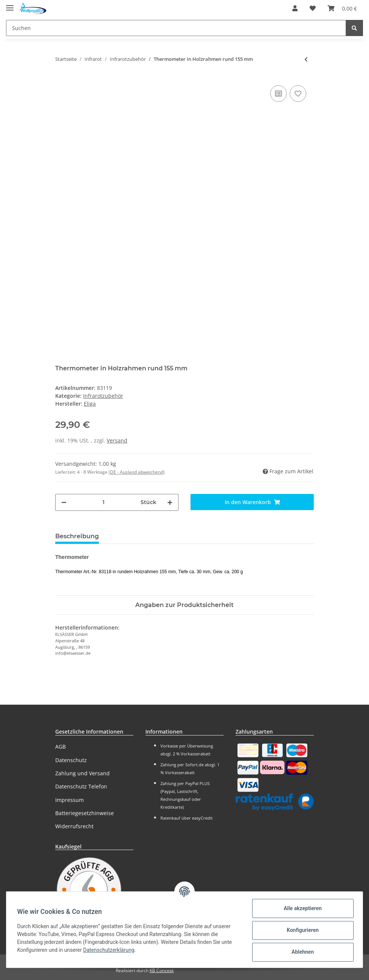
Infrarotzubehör (103, 396)
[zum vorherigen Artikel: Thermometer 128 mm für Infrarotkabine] (306, 59)
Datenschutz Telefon (81, 786)
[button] (295, 8)
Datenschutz (71, 760)
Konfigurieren (301, 930)
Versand (117, 440)
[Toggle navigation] (10, 5)
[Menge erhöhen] (170, 502)
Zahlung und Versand (82, 773)
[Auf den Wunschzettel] (298, 94)
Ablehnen (301, 952)
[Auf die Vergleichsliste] (278, 94)
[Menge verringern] (64, 502)
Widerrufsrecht (74, 826)
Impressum (70, 800)
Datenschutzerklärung (110, 950)
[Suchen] (176, 28)
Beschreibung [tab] (77, 536)
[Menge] (104, 502)
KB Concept (162, 970)
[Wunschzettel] (313, 8)
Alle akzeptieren (301, 908)
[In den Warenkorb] (252, 502)
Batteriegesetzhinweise (85, 813)
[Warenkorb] (342, 8)
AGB (60, 747)
